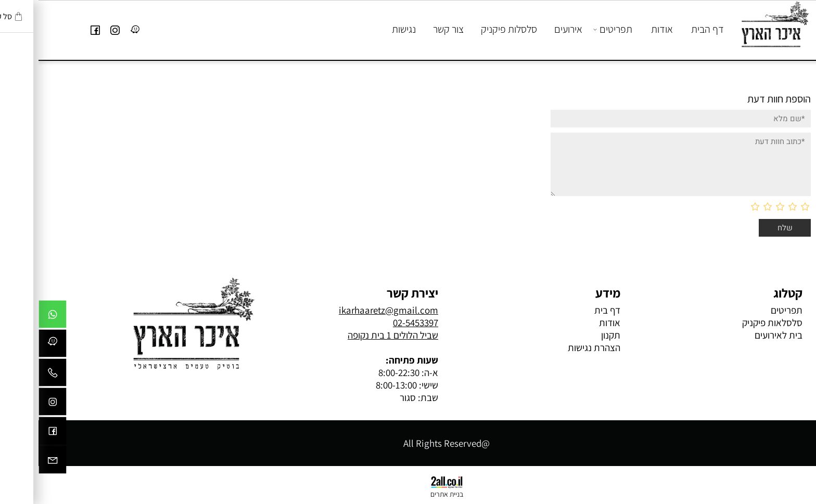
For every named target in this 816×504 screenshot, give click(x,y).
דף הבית (669, 29)
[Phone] (14, 375)
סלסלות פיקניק (470, 29)
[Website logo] (735, 24)
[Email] (14, 462)
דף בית (569, 310)
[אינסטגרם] (77, 29)
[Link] (97, 29)
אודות (623, 29)
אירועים (530, 29)
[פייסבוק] (57, 29)
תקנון (572, 335)
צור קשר (410, 29)
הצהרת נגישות (556, 347)
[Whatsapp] (14, 317)
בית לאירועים (740, 335)
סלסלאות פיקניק (733, 322)
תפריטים (575, 29)
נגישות (365, 29)
